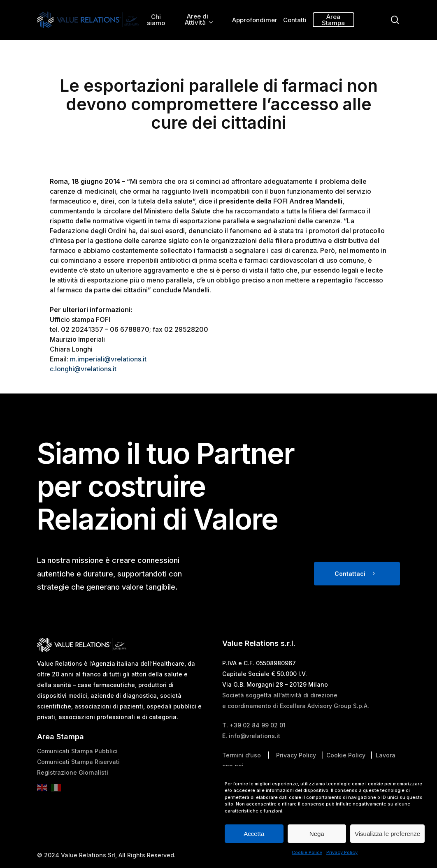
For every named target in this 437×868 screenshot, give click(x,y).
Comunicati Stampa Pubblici (77, 770)
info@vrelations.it (255, 755)
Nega (317, 834)
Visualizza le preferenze (387, 834)
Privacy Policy (342, 852)
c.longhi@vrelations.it (83, 369)
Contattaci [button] (350, 593)
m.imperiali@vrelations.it (108, 359)
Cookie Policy (307, 852)
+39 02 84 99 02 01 (258, 744)
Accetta (254, 834)
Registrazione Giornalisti (73, 791)
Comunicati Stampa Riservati (78, 781)
